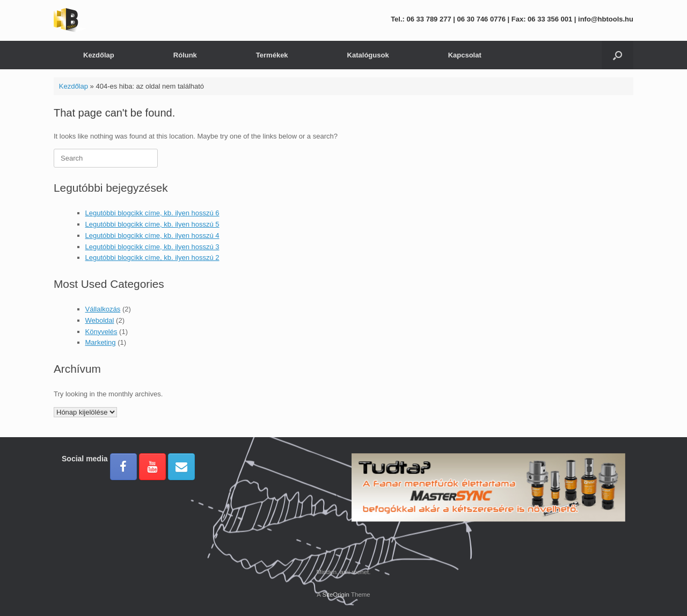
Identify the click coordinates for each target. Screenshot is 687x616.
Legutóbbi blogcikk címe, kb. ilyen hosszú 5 (152, 224)
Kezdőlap (99, 55)
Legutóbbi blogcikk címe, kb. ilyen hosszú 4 (152, 235)
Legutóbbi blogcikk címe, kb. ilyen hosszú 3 (152, 247)
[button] (617, 55)
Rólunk (185, 55)
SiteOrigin (336, 595)
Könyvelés (101, 332)
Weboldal (100, 320)
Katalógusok (368, 55)
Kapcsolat (465, 55)
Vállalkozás (103, 309)
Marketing (101, 342)
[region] (488, 504)
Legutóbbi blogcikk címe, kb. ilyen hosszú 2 (152, 258)
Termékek (272, 55)
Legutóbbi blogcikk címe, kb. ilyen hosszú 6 (152, 213)
